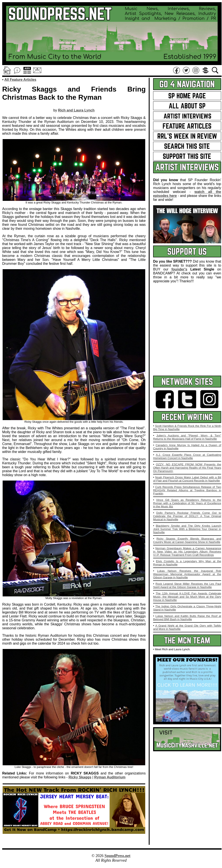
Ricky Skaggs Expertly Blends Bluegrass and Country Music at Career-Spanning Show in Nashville (187, 540)
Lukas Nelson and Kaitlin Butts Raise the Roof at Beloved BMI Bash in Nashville (187, 618)
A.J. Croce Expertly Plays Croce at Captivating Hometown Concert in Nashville (187, 456)
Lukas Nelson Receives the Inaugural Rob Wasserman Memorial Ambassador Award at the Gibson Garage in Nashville (187, 574)
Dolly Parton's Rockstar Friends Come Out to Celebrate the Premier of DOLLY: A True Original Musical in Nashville (187, 516)
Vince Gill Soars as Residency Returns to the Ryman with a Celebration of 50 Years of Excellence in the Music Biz (187, 503)
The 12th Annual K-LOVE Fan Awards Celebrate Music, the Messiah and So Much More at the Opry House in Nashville (187, 597)
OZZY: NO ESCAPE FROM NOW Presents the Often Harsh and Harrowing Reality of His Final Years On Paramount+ (187, 468)
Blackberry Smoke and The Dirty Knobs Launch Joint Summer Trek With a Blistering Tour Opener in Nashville (187, 529)
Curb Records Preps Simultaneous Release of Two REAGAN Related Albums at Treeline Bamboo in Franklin (187, 490)
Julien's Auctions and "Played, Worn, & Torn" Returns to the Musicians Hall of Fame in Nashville (187, 437)
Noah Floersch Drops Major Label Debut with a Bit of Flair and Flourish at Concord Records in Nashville (187, 479)
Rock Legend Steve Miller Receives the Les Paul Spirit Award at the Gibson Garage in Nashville (187, 585)
